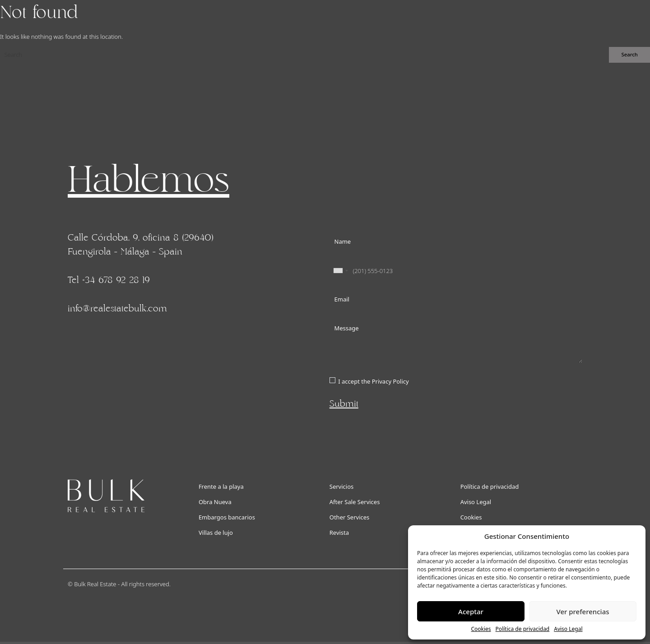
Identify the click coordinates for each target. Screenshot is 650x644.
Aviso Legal (568, 629)
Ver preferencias (583, 612)
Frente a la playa (221, 486)
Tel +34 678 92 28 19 (109, 280)
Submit (344, 404)
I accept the (373, 381)
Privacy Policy (390, 381)
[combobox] (340, 271)
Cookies (481, 629)
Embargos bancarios (227, 517)
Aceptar (471, 612)
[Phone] (456, 271)
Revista (339, 533)
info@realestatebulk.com (117, 309)
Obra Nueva (215, 502)
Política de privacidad (523, 629)
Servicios (341, 486)
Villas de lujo (216, 533)
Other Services (350, 517)
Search (629, 54)
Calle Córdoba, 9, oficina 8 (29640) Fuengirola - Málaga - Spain (141, 245)
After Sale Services (355, 502)
